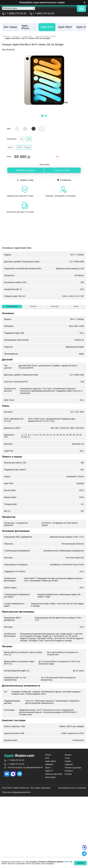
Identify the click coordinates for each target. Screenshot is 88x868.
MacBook (49, 825)
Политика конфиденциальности (16, 853)
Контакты (69, 832)
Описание (34, 366)
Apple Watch (51, 822)
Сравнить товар (25, 182)
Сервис (68, 822)
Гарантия (69, 825)
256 (32, 140)
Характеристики (12, 366)
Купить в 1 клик (62, 173)
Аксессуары (55, 366)
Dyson (48, 829)
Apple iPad (29, 36)
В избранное (64, 182)
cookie (66, 862)
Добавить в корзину (25, 173)
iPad (47, 819)
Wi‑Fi (12, 149)
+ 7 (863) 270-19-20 (43, 14)
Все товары (11, 27)
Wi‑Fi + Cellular (28, 149)
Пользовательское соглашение (72, 849)
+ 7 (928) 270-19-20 (16, 14)
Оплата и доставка (73, 829)
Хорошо (79, 863)
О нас (67, 819)
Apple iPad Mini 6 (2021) (49, 36)
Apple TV (49, 832)
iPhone (48, 816)
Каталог (17, 36)
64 (23, 140)
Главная (7, 36)
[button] (42, 116)
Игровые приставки (54, 835)
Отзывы (76, 366)
